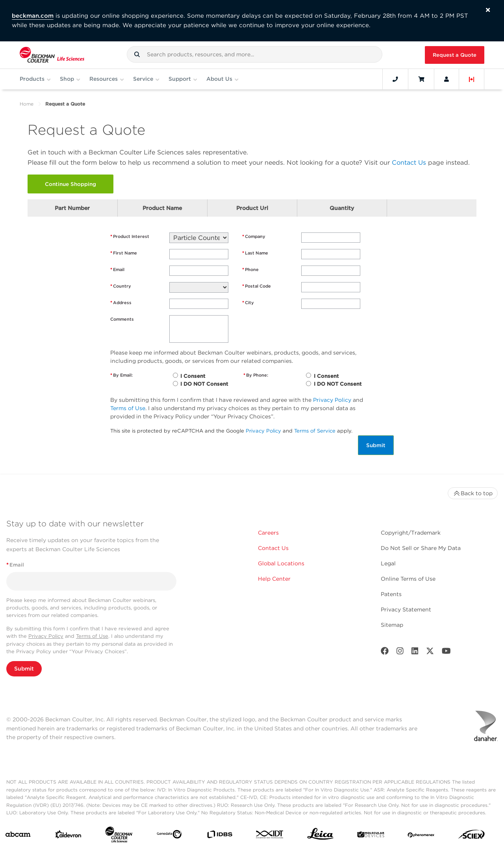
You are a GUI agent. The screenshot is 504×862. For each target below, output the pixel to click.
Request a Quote (455, 55)
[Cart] (421, 79)
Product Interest (130, 237)
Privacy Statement (406, 609)
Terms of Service (315, 431)
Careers (268, 533)
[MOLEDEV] (371, 836)
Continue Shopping (70, 184)
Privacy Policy (332, 400)
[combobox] (255, 54)
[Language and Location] (472, 79)
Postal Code (257, 286)
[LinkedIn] (415, 653)
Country (121, 286)
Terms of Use (128, 408)
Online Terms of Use (408, 579)
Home (27, 104)
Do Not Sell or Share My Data (421, 548)
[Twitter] (430, 653)
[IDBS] (220, 836)
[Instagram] (400, 653)
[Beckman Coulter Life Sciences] (119, 836)
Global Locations (281, 563)
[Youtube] (446, 653)
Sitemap (392, 625)
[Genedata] (169, 836)
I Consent (193, 376)
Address (121, 303)
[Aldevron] (68, 836)
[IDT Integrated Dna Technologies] (270, 836)
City (248, 303)
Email (117, 270)
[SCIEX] (472, 836)
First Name (124, 253)
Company (254, 237)
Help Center (274, 579)
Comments (122, 319)
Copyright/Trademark (411, 533)
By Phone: (256, 375)
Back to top (473, 493)
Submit (376, 445)
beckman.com (33, 16)
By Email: (121, 375)
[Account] (447, 79)
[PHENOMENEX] (421, 836)
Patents (391, 594)
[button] (137, 54)
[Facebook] (385, 653)
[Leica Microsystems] (320, 836)
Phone (250, 270)
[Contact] (395, 79)
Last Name (255, 253)
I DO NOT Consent (204, 384)
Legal (388, 563)
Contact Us (409, 163)
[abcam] (18, 836)
